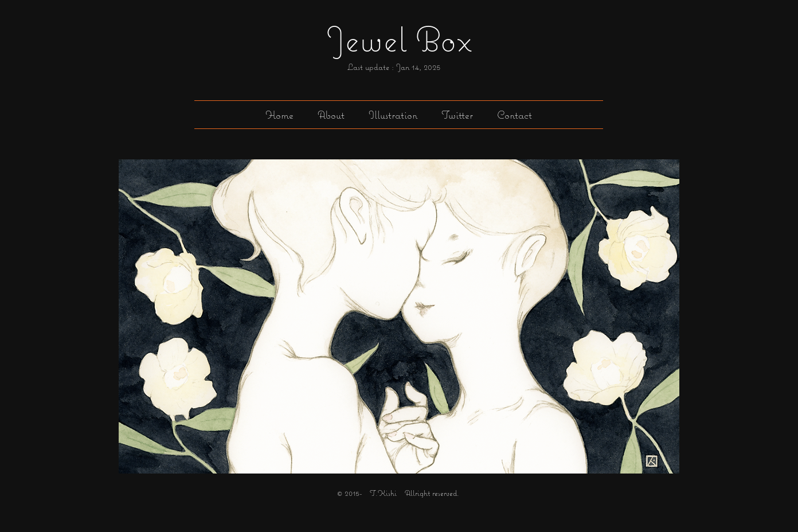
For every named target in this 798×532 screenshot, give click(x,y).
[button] (393, 115)
